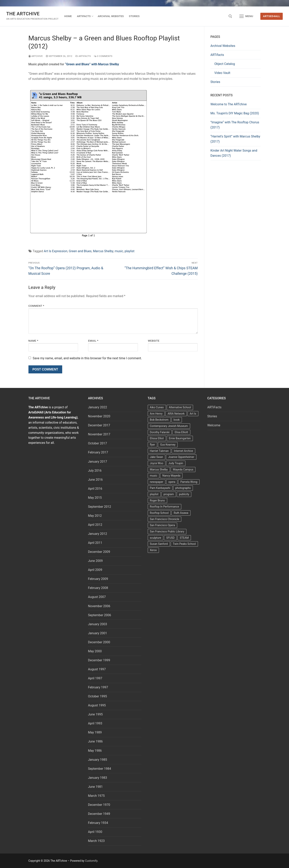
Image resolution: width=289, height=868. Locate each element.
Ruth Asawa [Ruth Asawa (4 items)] (181, 513)
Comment (36, 306)
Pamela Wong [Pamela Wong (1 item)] (189, 482)
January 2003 (98, 624)
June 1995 (95, 714)
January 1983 (98, 778)
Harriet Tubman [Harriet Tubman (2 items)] (159, 451)
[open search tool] (230, 16)
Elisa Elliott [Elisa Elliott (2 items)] (181, 432)
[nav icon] (246, 16)
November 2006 (99, 606)
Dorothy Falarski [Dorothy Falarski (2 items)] (160, 432)
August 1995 (97, 705)
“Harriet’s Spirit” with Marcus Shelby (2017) (235, 139)
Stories (215, 82)
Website (154, 341)
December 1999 (99, 660)
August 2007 (97, 597)
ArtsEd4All (272, 16)
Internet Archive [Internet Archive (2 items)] (183, 451)
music (119, 251)
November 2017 (99, 434)
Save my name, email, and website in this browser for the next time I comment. (87, 358)
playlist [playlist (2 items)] (154, 494)
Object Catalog (225, 64)
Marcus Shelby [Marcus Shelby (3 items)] (159, 469)
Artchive (36, 56)
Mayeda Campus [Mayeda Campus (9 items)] (183, 469)
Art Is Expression (56, 251)
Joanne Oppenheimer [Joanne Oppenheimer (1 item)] (181, 457)
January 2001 (98, 633)
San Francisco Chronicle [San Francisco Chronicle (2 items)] (165, 519)
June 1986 (95, 741)
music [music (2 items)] (154, 476)
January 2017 (98, 462)
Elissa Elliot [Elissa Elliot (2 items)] (157, 438)
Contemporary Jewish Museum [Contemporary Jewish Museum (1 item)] (169, 426)
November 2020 (99, 416)
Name (33, 341)
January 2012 (98, 534)
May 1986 (95, 751)
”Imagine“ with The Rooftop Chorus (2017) (235, 125)
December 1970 (99, 805)
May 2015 (95, 498)
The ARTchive (23, 14)
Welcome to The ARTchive (229, 104)
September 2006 (100, 615)
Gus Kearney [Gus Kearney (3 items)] (168, 445)
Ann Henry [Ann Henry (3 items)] (156, 414)
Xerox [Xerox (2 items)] (153, 550)
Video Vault (222, 73)
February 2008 (98, 588)
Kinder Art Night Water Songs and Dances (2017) (234, 153)
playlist (129, 251)
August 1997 (97, 669)
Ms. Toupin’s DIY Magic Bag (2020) (235, 113)
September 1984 (100, 769)
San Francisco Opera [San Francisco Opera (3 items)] (162, 525)
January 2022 (98, 407)
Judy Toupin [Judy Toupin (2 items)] (176, 463)
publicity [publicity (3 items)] (184, 494)
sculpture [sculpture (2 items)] (156, 538)
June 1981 (95, 787)
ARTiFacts (83, 56)
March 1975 (96, 796)
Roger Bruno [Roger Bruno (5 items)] (157, 500)
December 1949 (99, 814)
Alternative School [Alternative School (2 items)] (180, 407)
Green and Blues (80, 251)
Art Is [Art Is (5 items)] (193, 414)
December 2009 (99, 552)
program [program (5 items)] (169, 494)
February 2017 (98, 452)
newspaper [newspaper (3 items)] (157, 482)
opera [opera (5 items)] (172, 482)
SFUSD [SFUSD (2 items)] (170, 538)
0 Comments (103, 56)
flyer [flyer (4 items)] (153, 445)
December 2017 (99, 425)
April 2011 (95, 543)
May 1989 (95, 732)
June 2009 (95, 561)
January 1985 (98, 760)
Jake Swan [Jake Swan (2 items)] (156, 457)
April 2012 (95, 525)
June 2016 (95, 480)
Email (93, 341)
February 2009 (98, 579)
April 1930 (95, 832)
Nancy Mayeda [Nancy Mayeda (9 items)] (171, 476)
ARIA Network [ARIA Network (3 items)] (176, 414)
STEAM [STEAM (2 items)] (184, 538)
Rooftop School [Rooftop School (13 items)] (159, 513)
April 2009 (95, 570)
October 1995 (98, 696)
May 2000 (95, 651)
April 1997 (95, 678)
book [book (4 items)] (177, 420)
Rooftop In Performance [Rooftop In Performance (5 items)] (165, 507)
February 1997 (98, 687)
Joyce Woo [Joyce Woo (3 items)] (157, 463)
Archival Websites (223, 46)
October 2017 (98, 443)
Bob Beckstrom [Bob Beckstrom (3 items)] (159, 420)
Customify (91, 861)
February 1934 (98, 823)
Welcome (214, 425)
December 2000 (99, 642)
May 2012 (95, 516)
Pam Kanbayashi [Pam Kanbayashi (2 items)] (160, 488)
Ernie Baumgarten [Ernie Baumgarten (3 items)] (180, 438)
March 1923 (96, 841)
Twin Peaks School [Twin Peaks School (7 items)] (184, 544)
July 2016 (95, 471)
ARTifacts (217, 55)
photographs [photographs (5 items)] (183, 488)
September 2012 (100, 507)
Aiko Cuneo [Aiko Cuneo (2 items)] (157, 407)
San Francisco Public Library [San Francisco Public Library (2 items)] (167, 531)
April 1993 (95, 723)
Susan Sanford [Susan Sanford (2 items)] (159, 544)
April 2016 (95, 489)
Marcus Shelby (103, 251)
